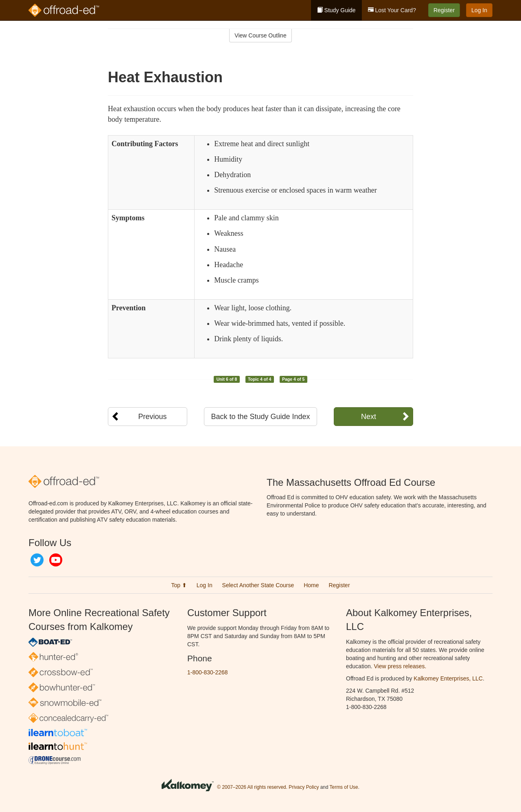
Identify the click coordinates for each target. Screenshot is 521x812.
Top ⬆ (179, 585)
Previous (152, 417)
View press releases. (400, 666)
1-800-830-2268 (208, 672)
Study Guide (336, 10)
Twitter (37, 560)
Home (311, 585)
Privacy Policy (304, 787)
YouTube (56, 560)
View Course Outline (260, 35)
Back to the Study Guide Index (260, 417)
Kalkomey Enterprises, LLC (448, 678)
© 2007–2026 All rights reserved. (252, 787)
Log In (479, 10)
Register (444, 10)
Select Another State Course (258, 585)
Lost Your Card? (392, 10)
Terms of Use (344, 787)
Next (369, 417)
